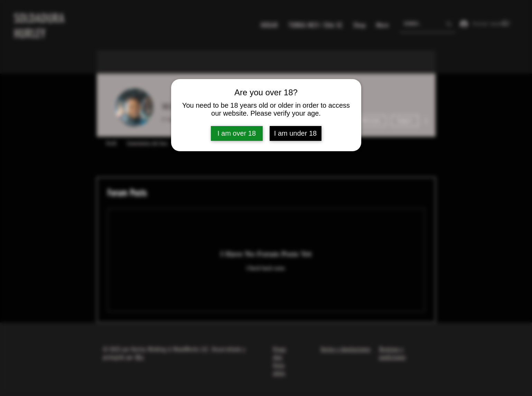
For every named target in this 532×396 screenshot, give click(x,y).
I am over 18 (237, 133)
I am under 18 (295, 133)
